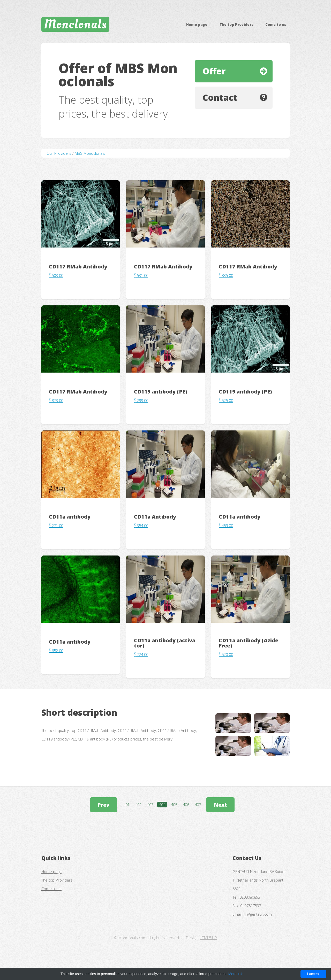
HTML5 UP (208, 938)
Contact (220, 98)
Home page (197, 25)
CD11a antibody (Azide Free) (249, 643)
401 (126, 805)
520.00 (226, 654)
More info (236, 974)
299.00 (141, 400)
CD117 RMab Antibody (78, 267)
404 (162, 805)
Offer (214, 71)
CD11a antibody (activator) (165, 643)
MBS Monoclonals (90, 153)
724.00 (141, 654)
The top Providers (236, 25)
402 (138, 805)
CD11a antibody (70, 517)
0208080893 (250, 897)
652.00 (56, 651)
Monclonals (76, 24)
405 (174, 805)
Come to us (276, 25)
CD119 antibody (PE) (161, 392)
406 (186, 805)
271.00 (56, 526)
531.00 (141, 275)
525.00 (226, 400)
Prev (103, 805)
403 (150, 805)
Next (220, 805)
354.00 (141, 526)
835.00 (226, 275)
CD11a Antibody (155, 517)
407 (198, 805)
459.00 (226, 526)
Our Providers (59, 153)
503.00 (56, 275)
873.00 (56, 400)
